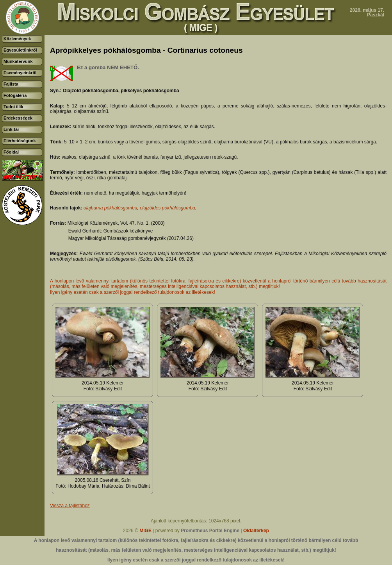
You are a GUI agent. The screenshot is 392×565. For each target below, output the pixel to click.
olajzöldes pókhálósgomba (167, 208)
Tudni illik (13, 107)
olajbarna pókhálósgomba (110, 208)
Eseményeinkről (20, 73)
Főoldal (11, 152)
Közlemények (17, 39)
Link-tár (11, 129)
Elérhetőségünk (20, 141)
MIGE (145, 531)
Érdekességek (18, 118)
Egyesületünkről (20, 50)
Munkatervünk (18, 61)
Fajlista (11, 84)
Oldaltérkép (256, 531)
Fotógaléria (15, 95)
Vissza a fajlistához (70, 506)
